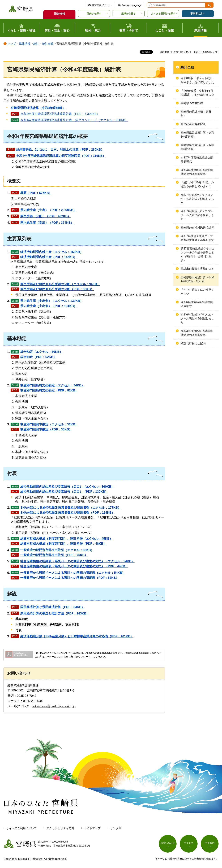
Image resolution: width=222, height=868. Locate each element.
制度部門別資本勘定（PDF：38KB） (46, 429)
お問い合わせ (168, 843)
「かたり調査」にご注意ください (197, 292)
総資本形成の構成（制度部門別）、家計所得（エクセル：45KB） (66, 539)
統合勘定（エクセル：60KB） (41, 352)
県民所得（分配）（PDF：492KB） (45, 216)
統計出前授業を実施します (197, 269)
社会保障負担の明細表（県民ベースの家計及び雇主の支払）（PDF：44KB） (74, 566)
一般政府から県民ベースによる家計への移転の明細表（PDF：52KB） (70, 578)
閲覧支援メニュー (102, 5)
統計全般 (48, 44)
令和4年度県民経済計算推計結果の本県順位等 (197, 172)
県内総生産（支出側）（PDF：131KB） (49, 306)
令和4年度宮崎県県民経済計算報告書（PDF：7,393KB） (60, 114)
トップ (12, 44)
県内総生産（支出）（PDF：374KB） (47, 223)
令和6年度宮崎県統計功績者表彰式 (197, 304)
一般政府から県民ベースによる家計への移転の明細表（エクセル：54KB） (73, 573)
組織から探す (129, 14)
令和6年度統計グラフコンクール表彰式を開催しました (197, 319)
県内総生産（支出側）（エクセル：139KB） (52, 301)
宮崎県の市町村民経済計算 (197, 228)
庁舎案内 (210, 843)
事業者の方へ (198, 14)
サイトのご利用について (22, 828)
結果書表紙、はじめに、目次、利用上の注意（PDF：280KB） (60, 150)
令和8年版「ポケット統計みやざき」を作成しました (197, 80)
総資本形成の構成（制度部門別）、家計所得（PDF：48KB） (63, 544)
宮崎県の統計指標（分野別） (196, 114)
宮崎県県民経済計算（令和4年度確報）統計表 (197, 279)
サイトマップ (92, 828)
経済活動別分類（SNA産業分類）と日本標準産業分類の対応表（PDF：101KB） (77, 636)
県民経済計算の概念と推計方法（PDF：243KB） (55, 613)
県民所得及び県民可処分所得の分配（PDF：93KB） (57, 289)
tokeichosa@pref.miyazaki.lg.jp (54, 706)
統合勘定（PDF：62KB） (38, 357)
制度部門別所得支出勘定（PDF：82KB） (49, 390)
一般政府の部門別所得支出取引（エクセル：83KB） (57, 550)
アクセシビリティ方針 (60, 828)
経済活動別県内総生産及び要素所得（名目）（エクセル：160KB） (67, 487)
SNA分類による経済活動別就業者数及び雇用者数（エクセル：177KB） (71, 508)
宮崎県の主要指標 (192, 103)
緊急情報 (59, 14)
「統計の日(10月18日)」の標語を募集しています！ (197, 184)
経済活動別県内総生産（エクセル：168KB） (52, 252)
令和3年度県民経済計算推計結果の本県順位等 (197, 333)
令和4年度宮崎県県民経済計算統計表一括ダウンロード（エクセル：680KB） (74, 120)
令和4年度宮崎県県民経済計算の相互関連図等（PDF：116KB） (61, 156)
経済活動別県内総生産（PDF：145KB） (49, 257)
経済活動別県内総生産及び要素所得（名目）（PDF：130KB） (64, 492)
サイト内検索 (150, 5)
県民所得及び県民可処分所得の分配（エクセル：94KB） (60, 284)
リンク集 (116, 828)
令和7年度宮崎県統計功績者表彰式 (197, 160)
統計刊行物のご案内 (193, 343)
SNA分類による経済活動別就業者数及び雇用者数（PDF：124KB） (67, 513)
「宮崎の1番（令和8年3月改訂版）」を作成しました (197, 93)
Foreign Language (132, 5)
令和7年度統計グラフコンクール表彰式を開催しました (197, 199)
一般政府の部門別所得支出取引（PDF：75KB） (54, 555)
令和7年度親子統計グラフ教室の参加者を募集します (197, 238)
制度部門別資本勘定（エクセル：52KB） (49, 424)
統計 (36, 44)
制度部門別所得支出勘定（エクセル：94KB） (52, 385)
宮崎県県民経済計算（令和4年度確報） (197, 147)
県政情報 (25, 44)
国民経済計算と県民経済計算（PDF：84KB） (52, 607)
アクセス (189, 843)
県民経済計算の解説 (193, 124)
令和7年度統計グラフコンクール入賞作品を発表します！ (197, 215)
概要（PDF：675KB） (36, 193)
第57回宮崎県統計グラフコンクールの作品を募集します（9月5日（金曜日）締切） (198, 254)
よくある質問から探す (163, 14)
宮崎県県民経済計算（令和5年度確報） (197, 135)
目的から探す (94, 14)
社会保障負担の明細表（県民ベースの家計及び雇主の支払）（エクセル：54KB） (77, 561)
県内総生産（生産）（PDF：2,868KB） (48, 210)
